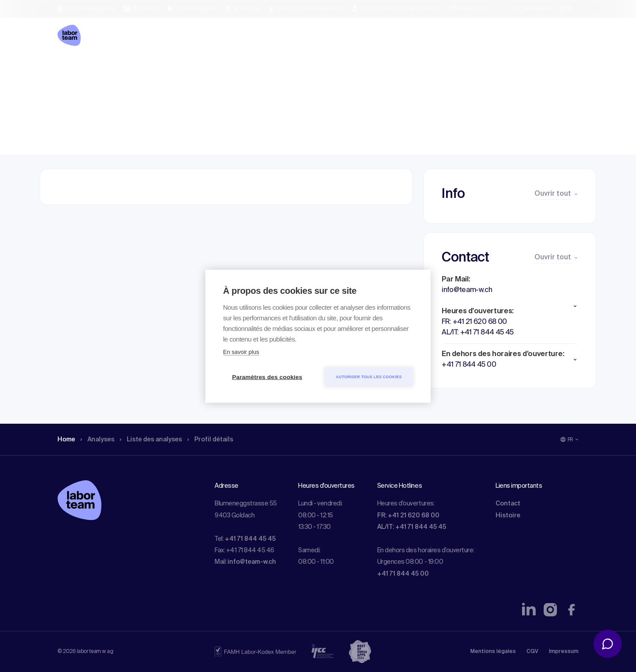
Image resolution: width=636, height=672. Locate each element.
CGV (532, 652)
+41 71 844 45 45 (250, 539)
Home (67, 68)
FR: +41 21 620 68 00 (408, 516)
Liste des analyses (160, 68)
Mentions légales (493, 652)
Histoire (508, 516)
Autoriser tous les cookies (369, 376)
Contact (508, 504)
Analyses (101, 68)
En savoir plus (241, 351)
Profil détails (226, 68)
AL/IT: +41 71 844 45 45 (412, 527)
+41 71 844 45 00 (403, 574)
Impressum (564, 652)
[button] (510, 306)
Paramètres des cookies (267, 377)
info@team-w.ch (252, 562)
